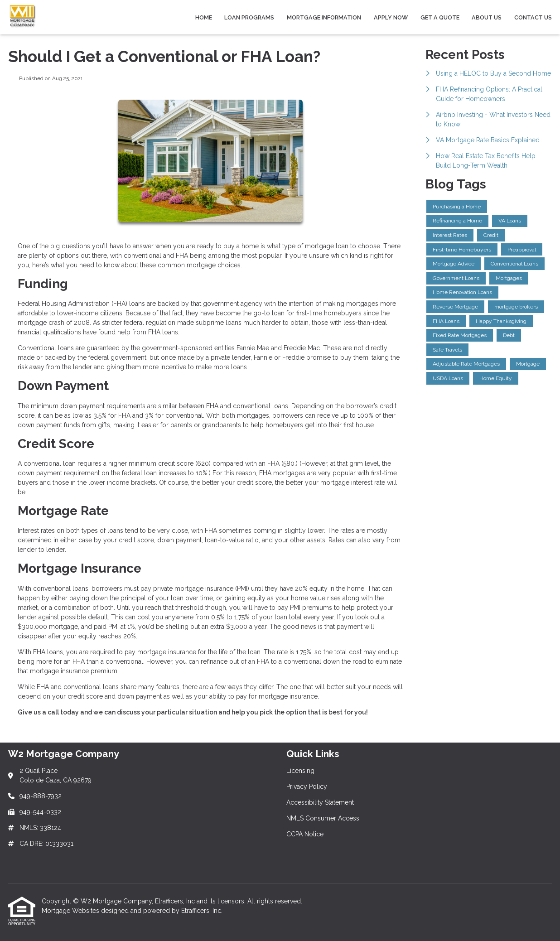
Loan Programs (249, 17)
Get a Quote (440, 17)
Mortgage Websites (71, 911)
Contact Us (533, 17)
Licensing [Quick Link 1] (300, 771)
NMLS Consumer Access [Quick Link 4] (323, 818)
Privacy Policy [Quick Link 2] (307, 787)
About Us (487, 17)
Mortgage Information (324, 17)
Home (204, 17)
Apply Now (391, 17)
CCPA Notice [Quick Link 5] (305, 834)
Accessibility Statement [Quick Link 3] (320, 802)
